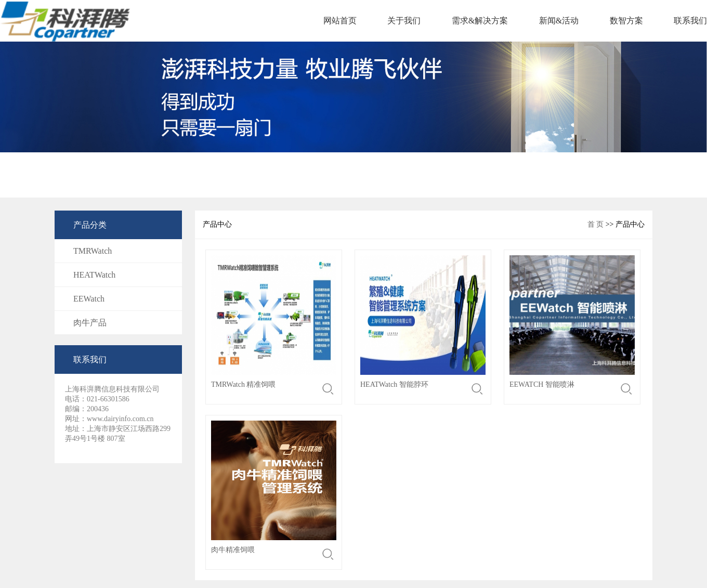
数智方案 (626, 21)
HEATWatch (94, 275)
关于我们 (404, 21)
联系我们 (690, 21)
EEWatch (89, 299)
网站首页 (340, 21)
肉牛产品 (90, 323)
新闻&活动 (559, 21)
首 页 (596, 224)
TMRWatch (93, 251)
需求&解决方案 (480, 21)
